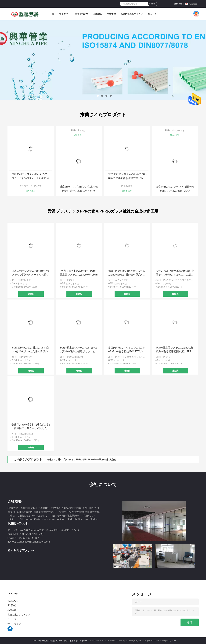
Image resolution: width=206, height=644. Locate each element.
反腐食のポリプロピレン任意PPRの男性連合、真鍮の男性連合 (79, 189)
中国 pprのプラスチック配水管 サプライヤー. (69, 641)
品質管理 (111, 14)
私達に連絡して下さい (132, 14)
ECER (174, 641)
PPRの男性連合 (79, 130)
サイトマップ (14, 624)
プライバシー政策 (40, 641)
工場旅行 (98, 14)
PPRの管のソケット (175, 130)
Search (152, 4)
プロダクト (65, 14)
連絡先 (31, 294)
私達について (82, 14)
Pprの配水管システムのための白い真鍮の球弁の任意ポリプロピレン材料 (127, 176)
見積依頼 (178, 4)
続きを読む (31, 191)
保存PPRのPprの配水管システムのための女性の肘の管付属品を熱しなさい (127, 273)
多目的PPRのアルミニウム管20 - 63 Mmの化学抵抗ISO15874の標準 (127, 350)
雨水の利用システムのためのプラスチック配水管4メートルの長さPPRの (31, 176)
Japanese (194, 4)
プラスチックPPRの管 (30, 186)
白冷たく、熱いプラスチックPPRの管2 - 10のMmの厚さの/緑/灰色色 (81, 460)
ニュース (152, 14)
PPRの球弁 (127, 186)
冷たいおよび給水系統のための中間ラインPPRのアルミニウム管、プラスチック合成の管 (175, 273)
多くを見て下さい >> (21, 551)
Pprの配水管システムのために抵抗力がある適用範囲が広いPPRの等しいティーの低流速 (175, 350)
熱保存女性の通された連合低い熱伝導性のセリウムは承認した (31, 426)
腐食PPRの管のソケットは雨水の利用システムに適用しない (175, 189)
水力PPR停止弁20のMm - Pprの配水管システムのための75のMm (79, 273)
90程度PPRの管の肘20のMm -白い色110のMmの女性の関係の (30, 350)
